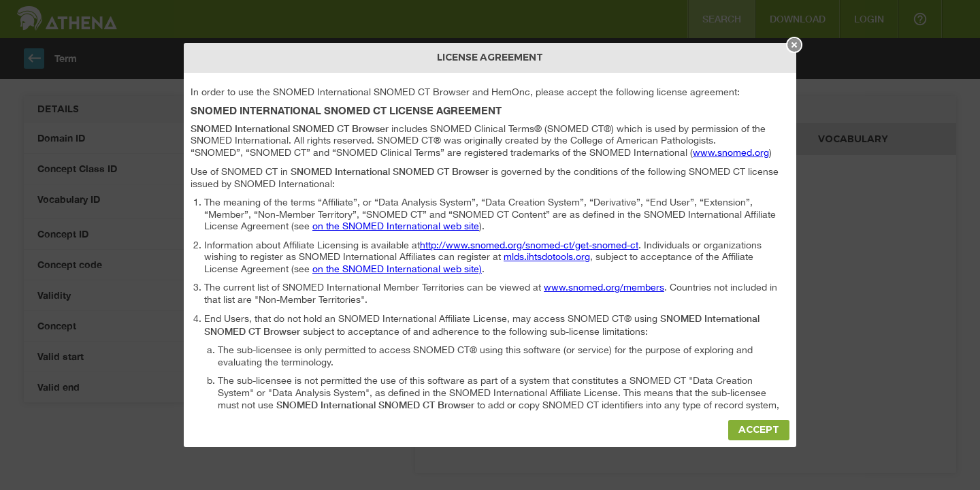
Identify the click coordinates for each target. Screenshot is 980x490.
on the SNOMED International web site (396, 226)
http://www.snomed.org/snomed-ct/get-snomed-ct (529, 245)
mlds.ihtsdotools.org (547, 257)
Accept (759, 430)
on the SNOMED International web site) (397, 269)
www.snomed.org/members (604, 287)
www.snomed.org (731, 152)
